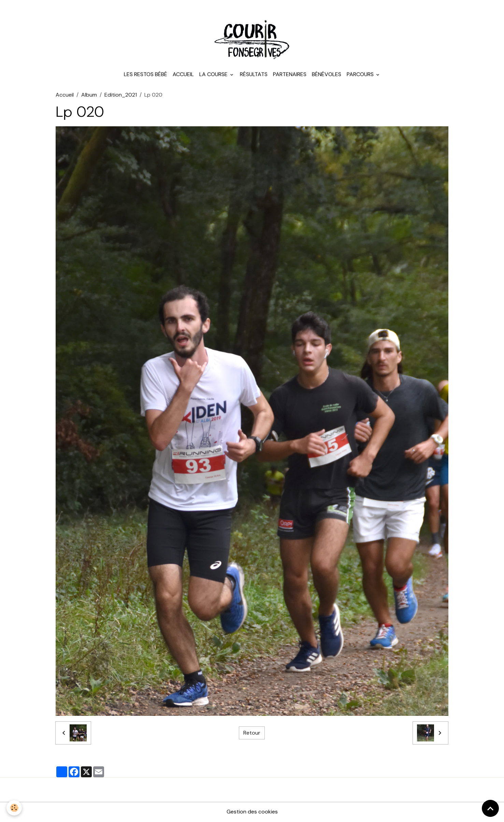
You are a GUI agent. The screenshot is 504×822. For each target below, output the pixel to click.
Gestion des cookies (252, 812)
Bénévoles (327, 75)
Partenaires (290, 75)
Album (89, 95)
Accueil (183, 75)
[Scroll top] (490, 808)
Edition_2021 (121, 95)
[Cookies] (15, 808)
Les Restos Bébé (146, 75)
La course (214, 75)
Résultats (254, 75)
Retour (252, 733)
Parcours (361, 75)
